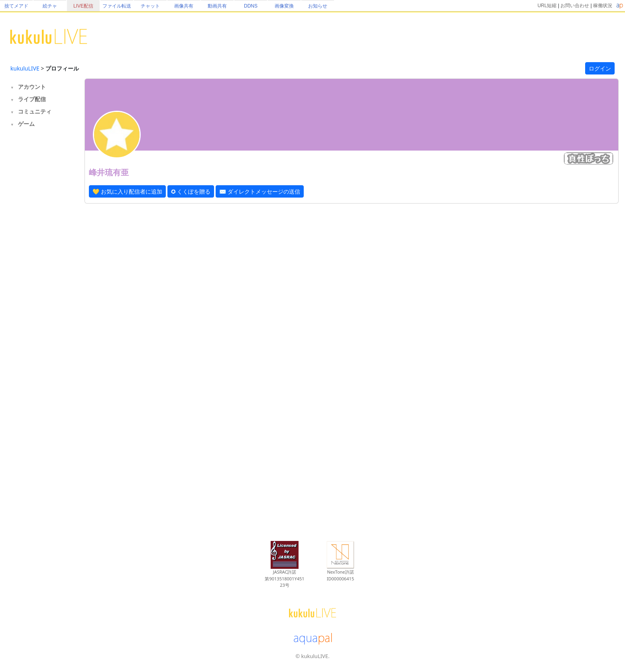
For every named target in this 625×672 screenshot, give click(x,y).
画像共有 (184, 6)
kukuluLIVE (25, 68)
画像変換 (284, 6)
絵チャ (50, 6)
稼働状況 (603, 6)
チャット (150, 6)
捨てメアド (16, 6)
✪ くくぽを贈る (191, 191)
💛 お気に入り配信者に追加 (127, 191)
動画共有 (217, 6)
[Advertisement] (42, 261)
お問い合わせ (575, 6)
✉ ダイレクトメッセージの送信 (260, 191)
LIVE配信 (83, 6)
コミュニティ (35, 111)
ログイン (600, 68)
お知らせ (318, 6)
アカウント (32, 87)
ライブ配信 (32, 99)
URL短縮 (547, 6)
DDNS (251, 6)
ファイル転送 (117, 6)
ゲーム (26, 124)
